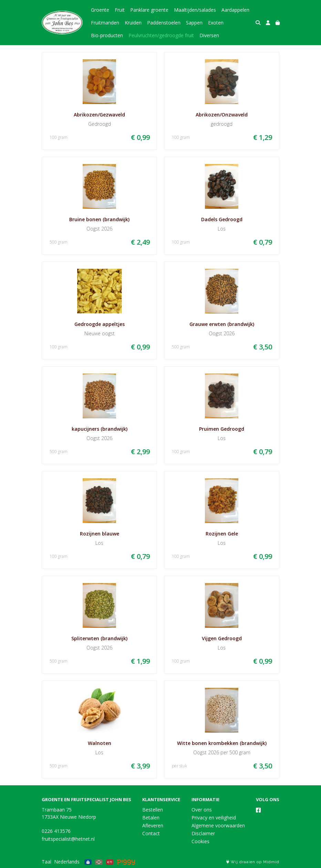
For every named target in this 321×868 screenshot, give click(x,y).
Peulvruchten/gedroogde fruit (161, 35)
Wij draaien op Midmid (253, 862)
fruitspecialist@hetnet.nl (68, 839)
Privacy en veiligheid (214, 818)
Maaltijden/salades (195, 10)
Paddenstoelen (164, 23)
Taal (46, 862)
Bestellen (153, 810)
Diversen (209, 35)
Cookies (200, 841)
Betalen (151, 818)
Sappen (194, 23)
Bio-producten (107, 35)
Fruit (120, 10)
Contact (151, 833)
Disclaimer (203, 833)
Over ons (202, 810)
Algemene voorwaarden (218, 825)
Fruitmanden (105, 23)
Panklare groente (149, 10)
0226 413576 (56, 831)
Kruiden (133, 23)
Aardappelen (235, 10)
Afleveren (153, 825)
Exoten (216, 23)
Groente (100, 10)
